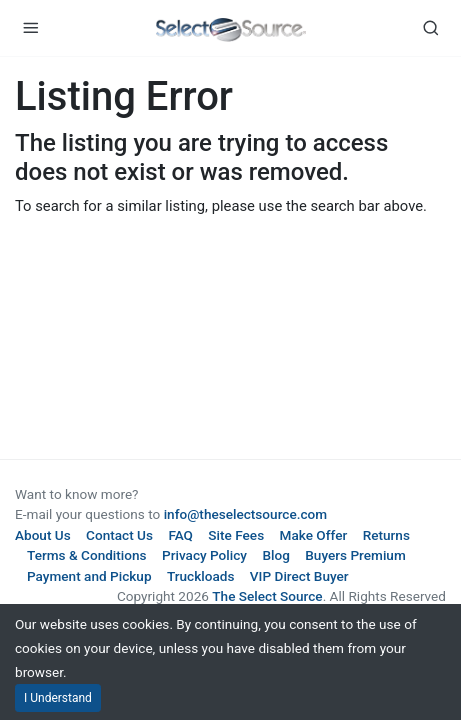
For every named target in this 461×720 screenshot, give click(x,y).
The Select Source (267, 596)
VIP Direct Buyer (299, 576)
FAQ (180, 535)
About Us (43, 535)
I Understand (58, 698)
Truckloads (201, 576)
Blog (275, 555)
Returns (386, 535)
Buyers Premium (355, 555)
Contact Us (119, 535)
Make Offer (314, 535)
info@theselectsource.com (246, 514)
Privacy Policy (204, 555)
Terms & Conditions (87, 555)
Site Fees (236, 535)
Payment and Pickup (89, 576)
